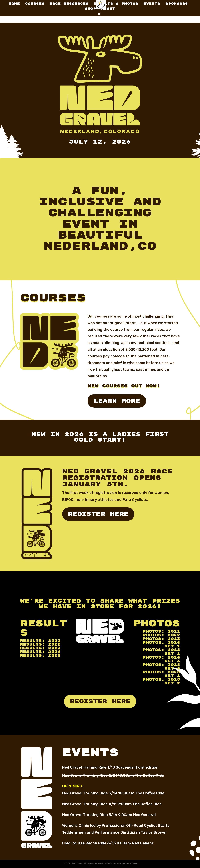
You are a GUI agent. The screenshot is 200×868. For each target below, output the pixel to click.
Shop (90, 9)
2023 (54, 648)
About (108, 9)
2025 (54, 656)
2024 (54, 652)
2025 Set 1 (172, 674)
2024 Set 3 (172, 659)
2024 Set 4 (172, 667)
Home (14, 4)
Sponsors (177, 4)
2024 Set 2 (172, 652)
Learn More (117, 401)
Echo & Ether (131, 864)
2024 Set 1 (172, 644)
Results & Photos (116, 4)
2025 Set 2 (172, 681)
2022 (54, 644)
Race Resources (69, 4)
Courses (35, 4)
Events (152, 4)
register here (98, 514)
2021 (54, 641)
